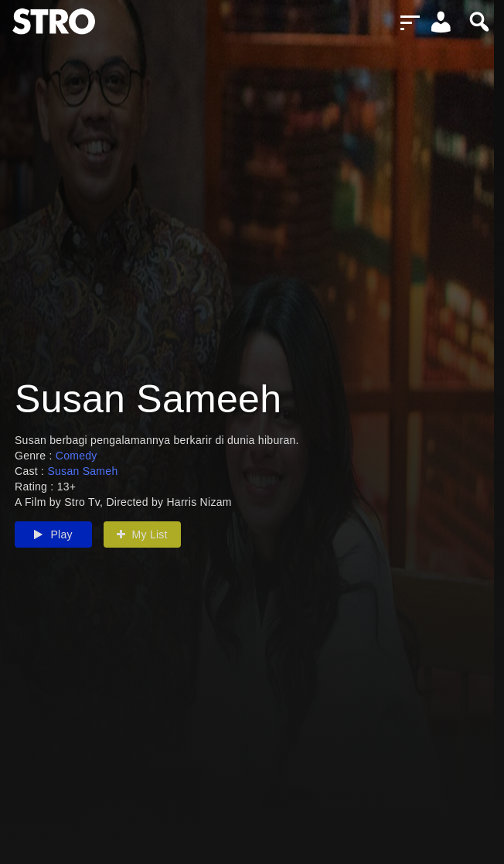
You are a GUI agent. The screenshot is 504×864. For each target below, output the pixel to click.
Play (53, 534)
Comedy (77, 456)
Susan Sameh (82, 471)
